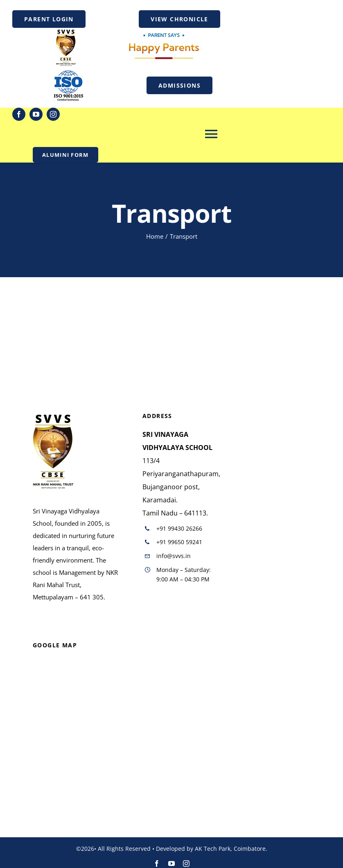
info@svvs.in (174, 556)
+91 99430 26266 (179, 528)
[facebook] (19, 114)
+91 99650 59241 (179, 542)
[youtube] (36, 114)
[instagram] (53, 114)
